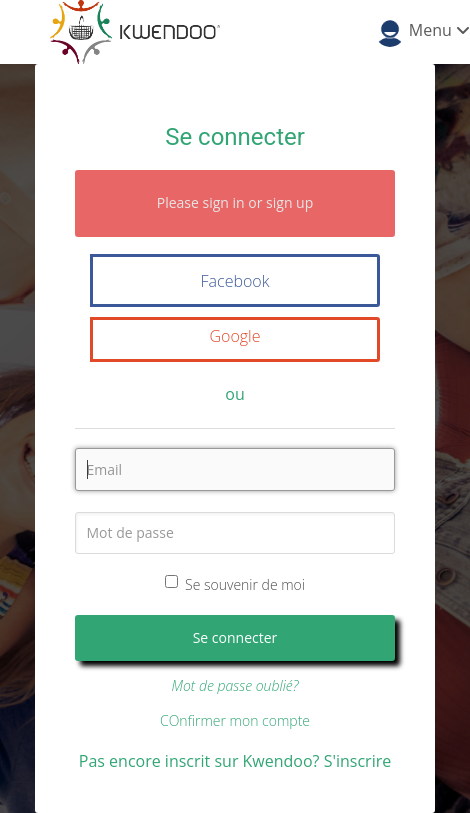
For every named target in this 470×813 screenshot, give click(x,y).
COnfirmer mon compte (235, 720)
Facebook (235, 281)
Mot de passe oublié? (234, 685)
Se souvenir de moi (235, 584)
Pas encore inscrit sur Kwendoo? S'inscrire (235, 761)
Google (234, 336)
